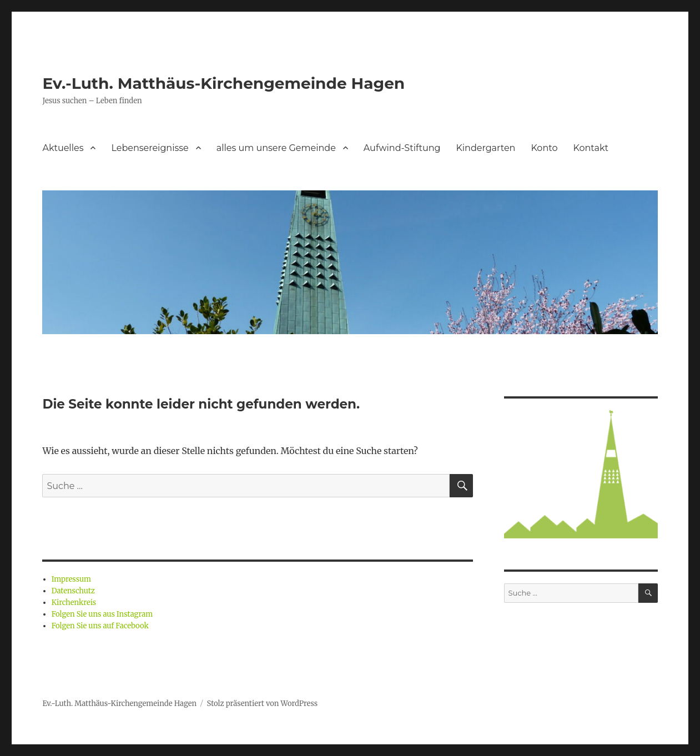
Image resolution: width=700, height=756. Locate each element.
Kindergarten (485, 148)
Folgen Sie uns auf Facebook (100, 626)
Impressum (71, 579)
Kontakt (591, 148)
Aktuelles (63, 148)
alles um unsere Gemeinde (276, 148)
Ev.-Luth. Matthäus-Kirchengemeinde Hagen (223, 83)
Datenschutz (73, 591)
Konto (544, 148)
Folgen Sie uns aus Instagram (102, 614)
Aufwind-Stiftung (402, 148)
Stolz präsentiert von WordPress (263, 704)
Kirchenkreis (74, 603)
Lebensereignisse (150, 148)
